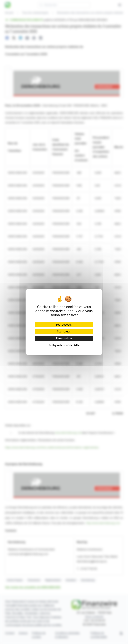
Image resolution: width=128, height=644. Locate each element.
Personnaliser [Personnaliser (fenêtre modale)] (64, 338)
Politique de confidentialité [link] (64, 345)
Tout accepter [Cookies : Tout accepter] (64, 325)
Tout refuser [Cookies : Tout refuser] (64, 331)
